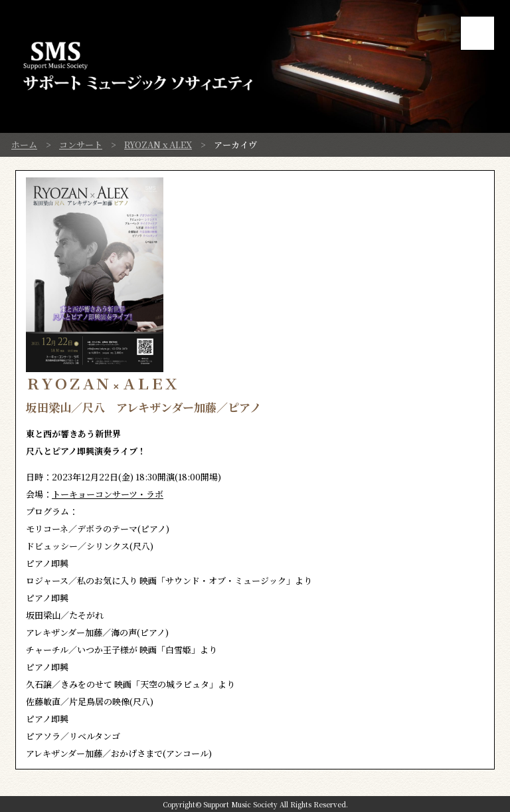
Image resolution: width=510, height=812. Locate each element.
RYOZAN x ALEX (158, 145)
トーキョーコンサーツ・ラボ (108, 494)
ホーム (24, 145)
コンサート (81, 145)
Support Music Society (240, 804)
